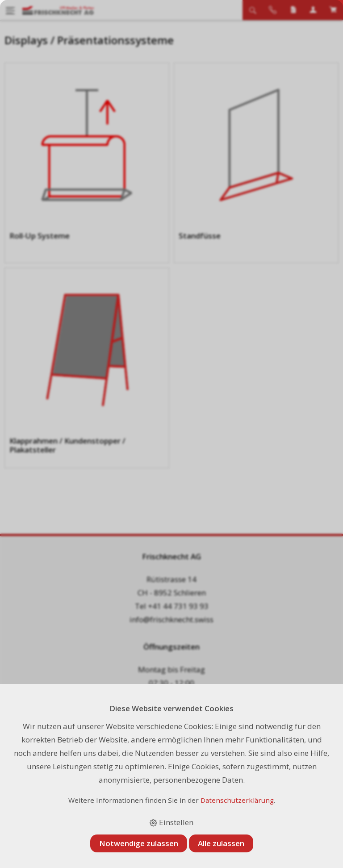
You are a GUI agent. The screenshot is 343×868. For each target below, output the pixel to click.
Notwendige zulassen (139, 843)
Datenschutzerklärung (237, 800)
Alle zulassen (221, 843)
